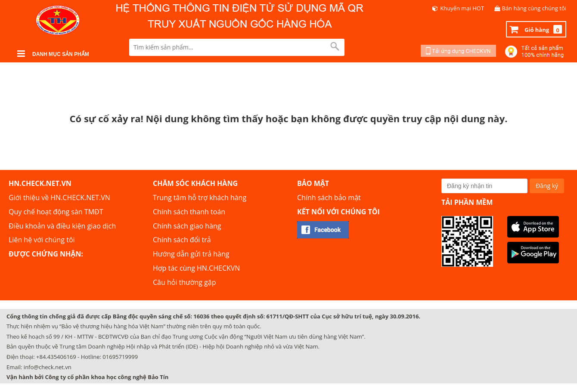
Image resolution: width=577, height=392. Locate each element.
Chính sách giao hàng (187, 226)
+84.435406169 (56, 357)
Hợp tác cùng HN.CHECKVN (196, 268)
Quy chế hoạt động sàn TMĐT (56, 212)
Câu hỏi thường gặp (184, 282)
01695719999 (120, 357)
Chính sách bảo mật (329, 198)
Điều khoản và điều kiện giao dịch (62, 226)
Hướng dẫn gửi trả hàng (191, 254)
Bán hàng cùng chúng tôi (534, 8)
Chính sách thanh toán (189, 212)
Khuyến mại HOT (462, 8)
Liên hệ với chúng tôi (42, 240)
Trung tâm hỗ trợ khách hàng (200, 198)
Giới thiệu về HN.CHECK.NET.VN (59, 198)
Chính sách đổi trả (182, 240)
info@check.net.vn (48, 367)
